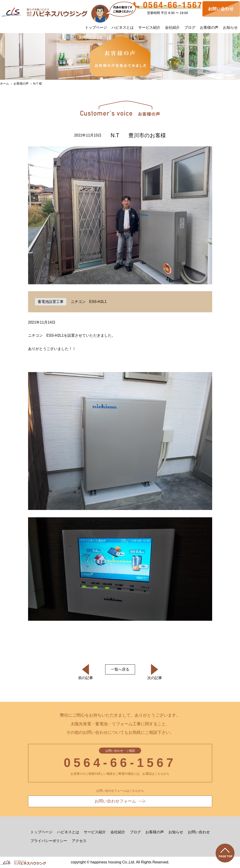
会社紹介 (172, 27)
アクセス (79, 841)
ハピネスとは (123, 27)
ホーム (4, 84)
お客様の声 (209, 27)
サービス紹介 (149, 27)
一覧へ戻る (120, 669)
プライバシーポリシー (49, 841)
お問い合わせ (199, 832)
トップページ (96, 27)
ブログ (190, 27)
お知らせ (230, 27)
